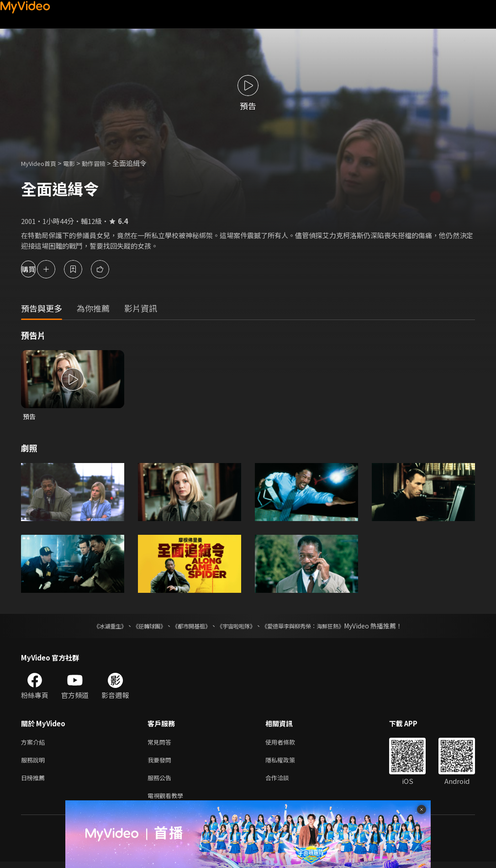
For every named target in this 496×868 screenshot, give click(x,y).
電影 (76, 163)
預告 (30, 417)
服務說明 (35, 763)
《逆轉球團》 (139, 627)
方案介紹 (35, 743)
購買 (39, 269)
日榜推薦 (35, 782)
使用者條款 (288, 743)
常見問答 (161, 743)
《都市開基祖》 (187, 627)
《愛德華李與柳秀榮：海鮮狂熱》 (315, 627)
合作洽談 (285, 782)
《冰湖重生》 (94, 627)
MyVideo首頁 (42, 163)
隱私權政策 (288, 763)
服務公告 (161, 782)
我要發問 (161, 763)
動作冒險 (104, 163)
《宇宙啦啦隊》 (238, 627)
